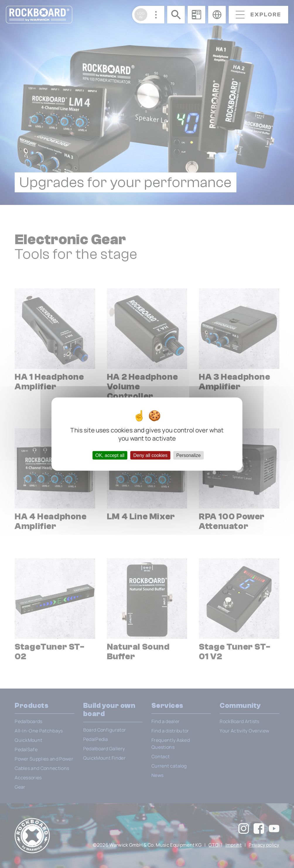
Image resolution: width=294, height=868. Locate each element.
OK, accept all (110, 455)
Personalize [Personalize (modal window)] (189, 455)
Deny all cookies (150, 455)
